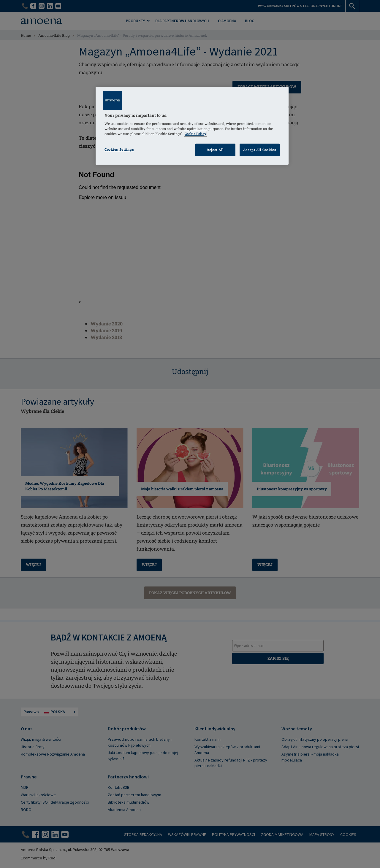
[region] (192, 126)
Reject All (215, 150)
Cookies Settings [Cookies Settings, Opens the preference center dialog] (119, 149)
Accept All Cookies (260, 150)
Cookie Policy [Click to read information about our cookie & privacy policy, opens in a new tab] (195, 134)
